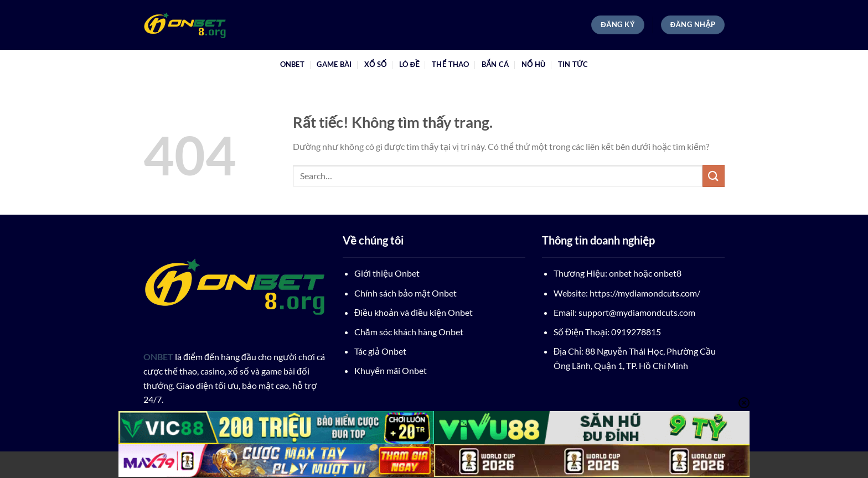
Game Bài (334, 64)
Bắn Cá (495, 64)
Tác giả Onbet (380, 351)
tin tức (573, 64)
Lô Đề (409, 64)
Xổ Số (376, 64)
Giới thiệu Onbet (387, 273)
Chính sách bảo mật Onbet (405, 293)
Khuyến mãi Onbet (391, 370)
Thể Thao (450, 64)
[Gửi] (714, 176)
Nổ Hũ (534, 64)
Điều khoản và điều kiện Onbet (414, 312)
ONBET (292, 64)
